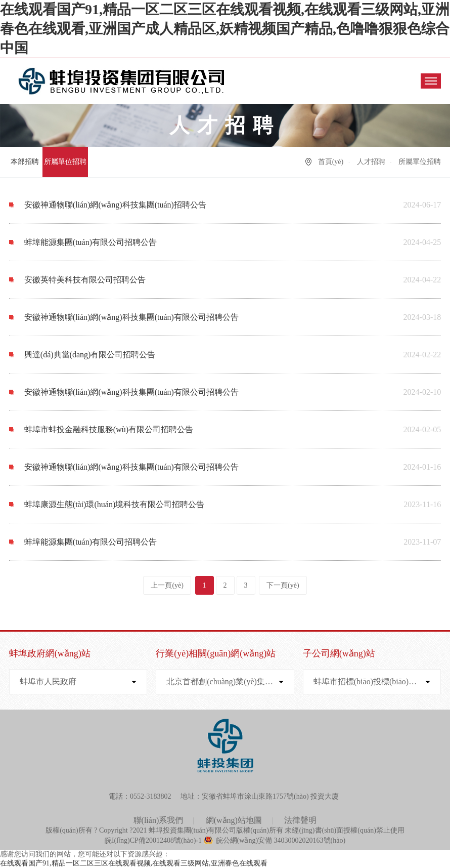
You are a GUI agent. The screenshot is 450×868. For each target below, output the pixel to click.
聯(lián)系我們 (159, 820)
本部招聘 (25, 162)
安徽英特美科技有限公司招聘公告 (85, 280)
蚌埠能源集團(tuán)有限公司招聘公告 (91, 242)
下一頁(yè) (283, 585)
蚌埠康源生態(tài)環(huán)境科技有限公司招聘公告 (114, 504)
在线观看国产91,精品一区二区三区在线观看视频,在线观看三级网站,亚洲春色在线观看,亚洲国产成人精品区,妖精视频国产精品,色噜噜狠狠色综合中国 (225, 29)
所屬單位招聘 (65, 162)
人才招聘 (371, 162)
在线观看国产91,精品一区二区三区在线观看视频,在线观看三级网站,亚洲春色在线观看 (134, 863)
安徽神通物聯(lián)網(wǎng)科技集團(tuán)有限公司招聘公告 (131, 317)
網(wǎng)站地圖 (234, 820)
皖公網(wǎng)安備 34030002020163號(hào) (281, 840)
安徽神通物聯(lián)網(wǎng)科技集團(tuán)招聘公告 (115, 205)
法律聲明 (300, 820)
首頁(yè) (331, 162)
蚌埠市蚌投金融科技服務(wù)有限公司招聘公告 (109, 429)
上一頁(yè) (167, 585)
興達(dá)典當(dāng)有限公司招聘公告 (90, 355)
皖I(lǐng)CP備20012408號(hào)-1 (153, 840)
